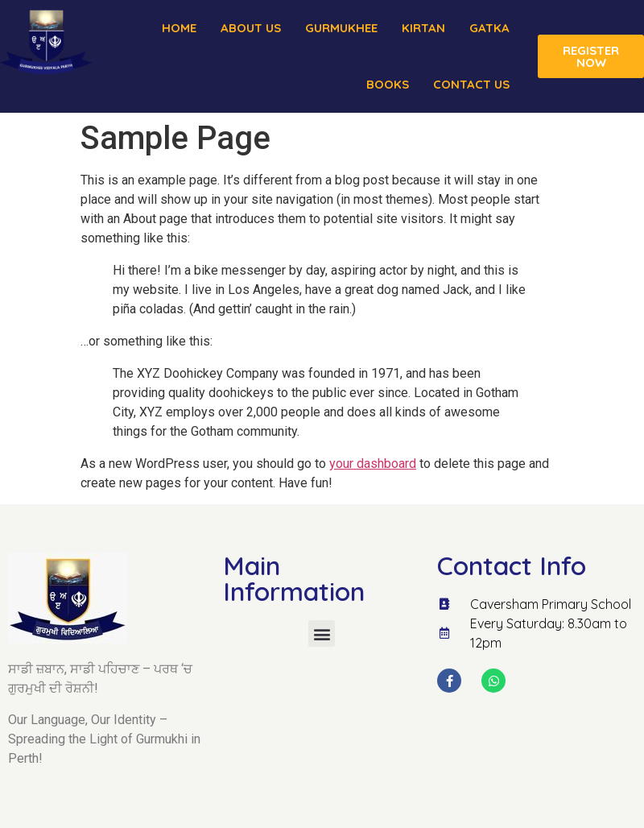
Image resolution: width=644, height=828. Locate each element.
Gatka (489, 28)
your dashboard (373, 464)
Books (388, 84)
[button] (322, 633)
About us (251, 28)
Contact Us (471, 84)
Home (179, 28)
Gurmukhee (341, 28)
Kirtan (423, 28)
